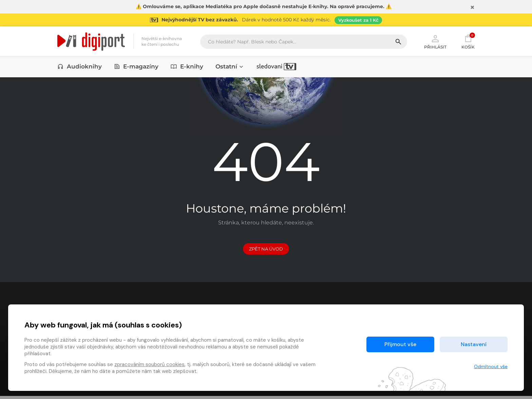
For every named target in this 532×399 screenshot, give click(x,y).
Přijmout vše (400, 344)
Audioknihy (80, 67)
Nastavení (474, 344)
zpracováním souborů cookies (149, 364)
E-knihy (187, 67)
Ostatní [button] (230, 67)
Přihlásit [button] (435, 41)
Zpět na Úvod (266, 252)
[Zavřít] (472, 7)
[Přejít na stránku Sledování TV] (266, 20)
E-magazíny (136, 67)
